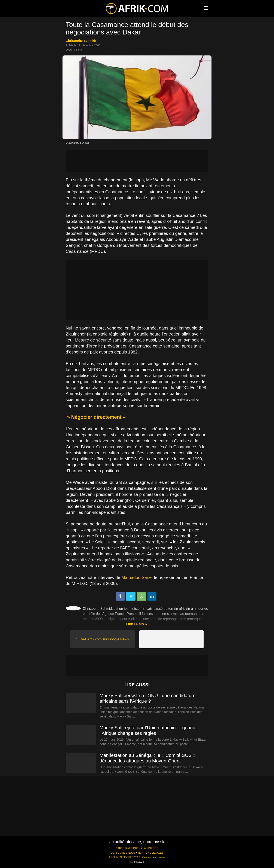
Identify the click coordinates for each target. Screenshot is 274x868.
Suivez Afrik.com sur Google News (102, 639)
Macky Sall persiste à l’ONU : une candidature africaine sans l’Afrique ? (148, 698)
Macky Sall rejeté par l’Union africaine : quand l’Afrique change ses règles (147, 730)
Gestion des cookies (154, 857)
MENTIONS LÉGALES (150, 853)
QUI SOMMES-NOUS (123, 853)
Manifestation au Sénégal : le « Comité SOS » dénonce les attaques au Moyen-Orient (148, 758)
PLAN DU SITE (150, 848)
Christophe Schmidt (81, 41)
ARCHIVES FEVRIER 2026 (124, 857)
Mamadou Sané (136, 577)
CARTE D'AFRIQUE (127, 848)
